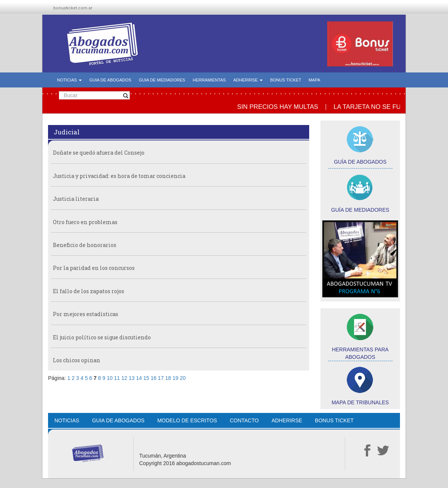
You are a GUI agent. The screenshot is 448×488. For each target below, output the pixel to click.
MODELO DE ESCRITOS (187, 420)
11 (117, 378)
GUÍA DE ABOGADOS (360, 162)
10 (110, 378)
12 (125, 378)
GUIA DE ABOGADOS (110, 80)
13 (132, 378)
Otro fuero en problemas (85, 222)
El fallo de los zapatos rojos (89, 291)
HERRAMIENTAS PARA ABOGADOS (360, 353)
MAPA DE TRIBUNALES (360, 402)
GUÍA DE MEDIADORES (360, 210)
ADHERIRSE (287, 420)
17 (161, 378)
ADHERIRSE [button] (248, 80)
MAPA (315, 80)
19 (176, 378)
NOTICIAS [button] (69, 80)
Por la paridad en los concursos (94, 268)
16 (153, 378)
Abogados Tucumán (103, 44)
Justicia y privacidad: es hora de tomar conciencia (119, 176)
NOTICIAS (67, 420)
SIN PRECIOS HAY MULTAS (280, 107)
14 (139, 378)
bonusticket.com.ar (73, 8)
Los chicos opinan (77, 360)
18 (168, 378)
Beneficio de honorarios (85, 245)
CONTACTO (244, 420)
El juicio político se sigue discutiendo (102, 337)
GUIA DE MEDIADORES (162, 80)
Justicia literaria (76, 199)
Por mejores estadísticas (86, 314)
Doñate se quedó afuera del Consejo (99, 153)
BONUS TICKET (286, 80)
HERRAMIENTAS (209, 80)
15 (146, 378)
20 (183, 378)
